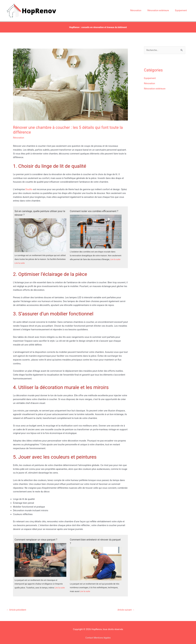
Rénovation (19, 135)
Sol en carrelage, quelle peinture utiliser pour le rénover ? (40, 211)
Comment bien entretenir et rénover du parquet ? (95, 539)
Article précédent (17, 608)
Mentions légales (102, 636)
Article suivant (126, 608)
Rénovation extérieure (155, 86)
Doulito (29, 187)
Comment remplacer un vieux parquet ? (36, 537)
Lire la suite (20, 261)
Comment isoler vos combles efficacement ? (94, 209)
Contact (89, 636)
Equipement (150, 76)
